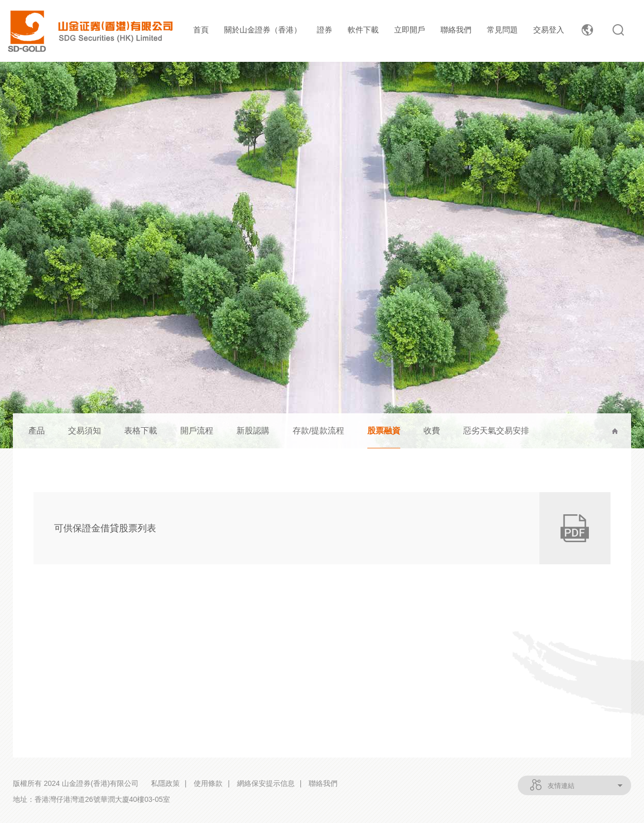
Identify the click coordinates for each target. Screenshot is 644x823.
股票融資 (384, 431)
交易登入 (549, 30)
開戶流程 (197, 431)
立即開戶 (410, 30)
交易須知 (84, 431)
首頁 (201, 30)
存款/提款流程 (318, 431)
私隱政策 (165, 783)
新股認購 (253, 431)
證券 (325, 30)
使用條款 (208, 783)
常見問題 (502, 30)
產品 (37, 431)
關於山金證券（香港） (263, 30)
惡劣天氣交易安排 (496, 431)
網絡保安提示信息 (266, 783)
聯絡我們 (456, 30)
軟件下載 (363, 30)
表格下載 (141, 431)
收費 (432, 431)
